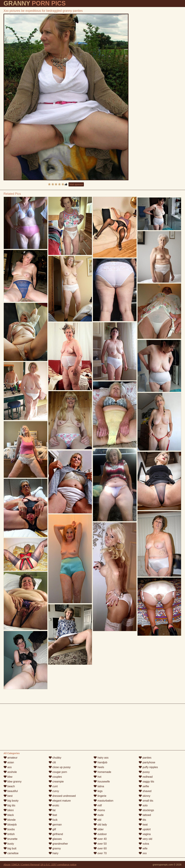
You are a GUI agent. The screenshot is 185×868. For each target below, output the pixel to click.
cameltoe (11, 853)
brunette (11, 839)
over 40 (100, 839)
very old (145, 839)
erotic (54, 805)
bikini (9, 810)
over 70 (100, 853)
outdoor (100, 834)
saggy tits (146, 782)
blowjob (10, 825)
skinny (145, 796)
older (99, 829)
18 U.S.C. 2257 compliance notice (58, 865)
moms (99, 810)
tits (142, 820)
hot (97, 777)
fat (52, 810)
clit (52, 762)
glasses (55, 839)
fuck (53, 820)
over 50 (100, 844)
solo (143, 805)
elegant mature (60, 801)
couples (55, 777)
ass (8, 767)
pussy (144, 772)
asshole (10, 772)
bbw (8, 777)
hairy (54, 853)
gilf (52, 829)
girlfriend (56, 834)
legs (98, 791)
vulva (144, 844)
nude (99, 815)
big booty (11, 801)
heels (99, 767)
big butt (10, 848)
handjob (100, 762)
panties (145, 758)
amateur (11, 758)
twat (143, 825)
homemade (102, 772)
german (55, 825)
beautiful (11, 791)
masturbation (103, 801)
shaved (145, 791)
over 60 (100, 848)
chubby (55, 758)
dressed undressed (62, 796)
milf (98, 805)
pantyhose (147, 762)
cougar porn (58, 772)
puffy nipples (148, 767)
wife (143, 848)
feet (53, 815)
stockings (146, 810)
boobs (9, 829)
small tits (146, 801)
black (9, 815)
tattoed (145, 815)
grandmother (58, 844)
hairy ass (101, 758)
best (8, 796)
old (97, 820)
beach (9, 786)
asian (9, 762)
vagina (145, 834)
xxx (143, 853)
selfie (144, 786)
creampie (56, 782)
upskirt (145, 829)
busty (9, 844)
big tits (9, 805)
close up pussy (60, 767)
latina (99, 786)
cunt (53, 786)
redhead (146, 777)
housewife (102, 782)
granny (55, 848)
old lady (100, 825)
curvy (54, 791)
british (9, 834)
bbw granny (13, 782)
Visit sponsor (76, 184)
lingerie (100, 796)
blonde (10, 820)
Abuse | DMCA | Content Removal (22, 865)
